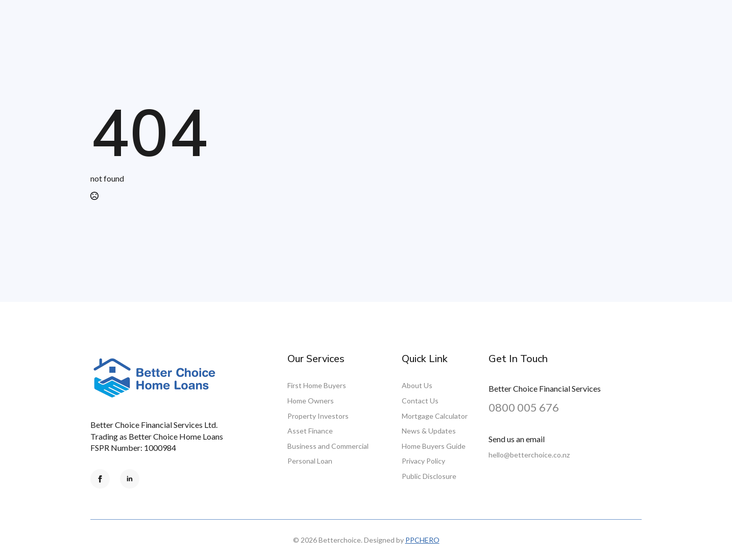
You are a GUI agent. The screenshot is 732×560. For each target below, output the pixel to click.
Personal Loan (310, 461)
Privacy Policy (423, 461)
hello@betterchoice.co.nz (529, 455)
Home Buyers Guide (434, 446)
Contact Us (420, 401)
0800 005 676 (524, 407)
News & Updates (429, 431)
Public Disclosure (429, 476)
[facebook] (100, 479)
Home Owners (311, 401)
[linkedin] (130, 479)
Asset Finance (310, 431)
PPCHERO (422, 540)
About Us (417, 385)
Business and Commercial (328, 446)
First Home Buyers (317, 385)
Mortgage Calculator (435, 416)
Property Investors (318, 416)
